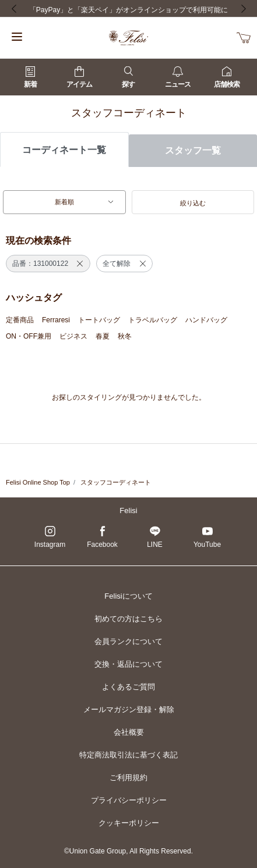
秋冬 (125, 336)
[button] (193, 202)
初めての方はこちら (128, 619)
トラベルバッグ (153, 320)
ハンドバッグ (206, 320)
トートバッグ (99, 320)
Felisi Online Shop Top (38, 482)
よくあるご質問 (128, 687)
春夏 (103, 336)
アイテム (79, 77)
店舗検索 (227, 77)
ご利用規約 (128, 778)
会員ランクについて (128, 641)
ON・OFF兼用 (29, 336)
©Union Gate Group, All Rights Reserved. (128, 851)
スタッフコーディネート (116, 482)
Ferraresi (56, 320)
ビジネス (73, 336)
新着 (30, 77)
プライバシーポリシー (129, 800)
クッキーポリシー (129, 823)
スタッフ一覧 (193, 150)
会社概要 (129, 732)
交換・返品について (128, 664)
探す (128, 77)
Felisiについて (128, 596)
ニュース (178, 77)
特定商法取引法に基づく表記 (128, 755)
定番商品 (20, 320)
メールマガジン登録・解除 (129, 709)
